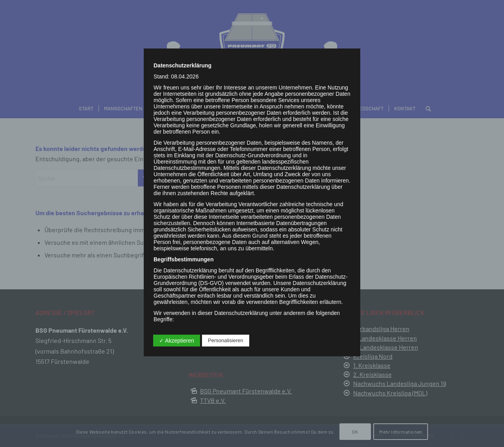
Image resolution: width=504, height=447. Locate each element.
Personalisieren (226, 340)
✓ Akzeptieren (177, 341)
